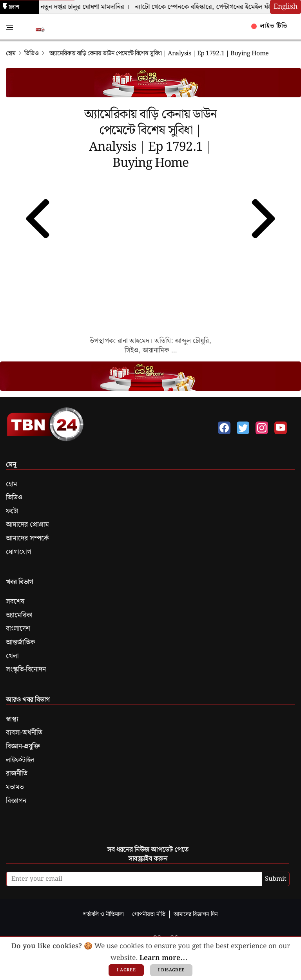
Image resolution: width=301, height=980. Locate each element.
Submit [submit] (276, 879)
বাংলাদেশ (18, 629)
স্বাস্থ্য (12, 719)
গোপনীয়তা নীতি (149, 914)
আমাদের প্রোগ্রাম (27, 525)
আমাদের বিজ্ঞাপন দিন (196, 914)
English (286, 7)
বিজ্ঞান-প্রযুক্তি (23, 746)
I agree (126, 970)
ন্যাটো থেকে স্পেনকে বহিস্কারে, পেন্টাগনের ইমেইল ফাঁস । (212, 7)
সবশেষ (15, 602)
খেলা (12, 656)
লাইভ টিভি (269, 26)
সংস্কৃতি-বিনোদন (26, 670)
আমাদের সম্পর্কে (27, 538)
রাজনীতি (17, 774)
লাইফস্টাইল (20, 760)
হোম (11, 54)
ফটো (12, 511)
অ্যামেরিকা (19, 615)
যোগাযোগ (18, 552)
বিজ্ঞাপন (16, 801)
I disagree (171, 970)
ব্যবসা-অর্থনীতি (24, 733)
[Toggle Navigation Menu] (9, 27)
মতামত (15, 787)
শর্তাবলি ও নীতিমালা (103, 914)
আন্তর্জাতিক (20, 642)
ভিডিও (32, 54)
